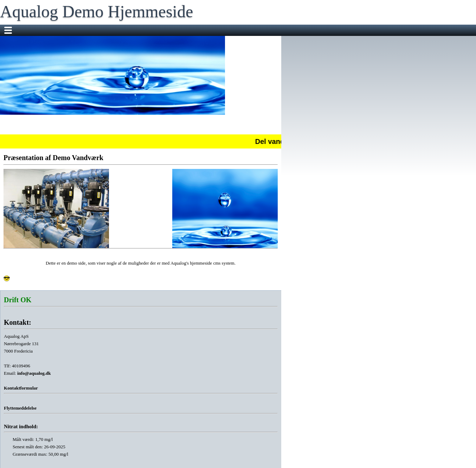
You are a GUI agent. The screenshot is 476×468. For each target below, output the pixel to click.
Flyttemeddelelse (20, 408)
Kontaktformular (21, 388)
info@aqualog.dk (34, 373)
